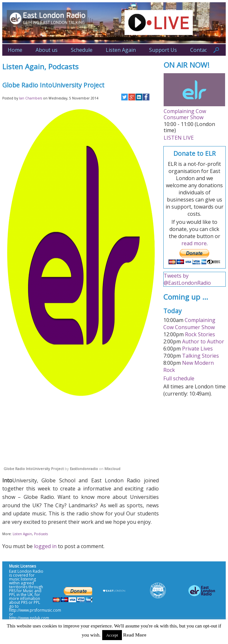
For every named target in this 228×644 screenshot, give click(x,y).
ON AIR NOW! (187, 65)
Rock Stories (200, 334)
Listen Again (121, 50)
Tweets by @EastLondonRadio (187, 279)
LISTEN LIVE (179, 138)
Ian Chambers (31, 98)
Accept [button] (112, 635)
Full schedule (179, 378)
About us (47, 50)
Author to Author (203, 341)
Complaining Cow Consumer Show (185, 114)
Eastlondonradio (84, 469)
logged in (45, 546)
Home (15, 50)
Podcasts (63, 67)
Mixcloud (112, 469)
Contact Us (203, 50)
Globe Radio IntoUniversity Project (34, 469)
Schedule (82, 50)
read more (194, 243)
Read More (135, 635)
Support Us (163, 50)
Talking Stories (201, 356)
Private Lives (197, 349)
